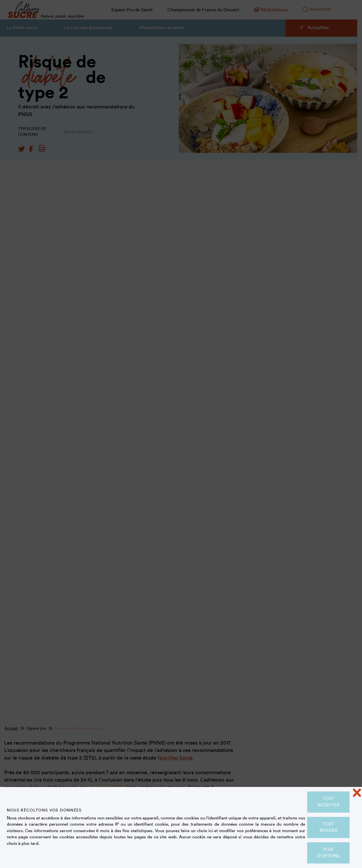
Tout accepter (328, 802)
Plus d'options (328, 853)
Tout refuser (328, 827)
